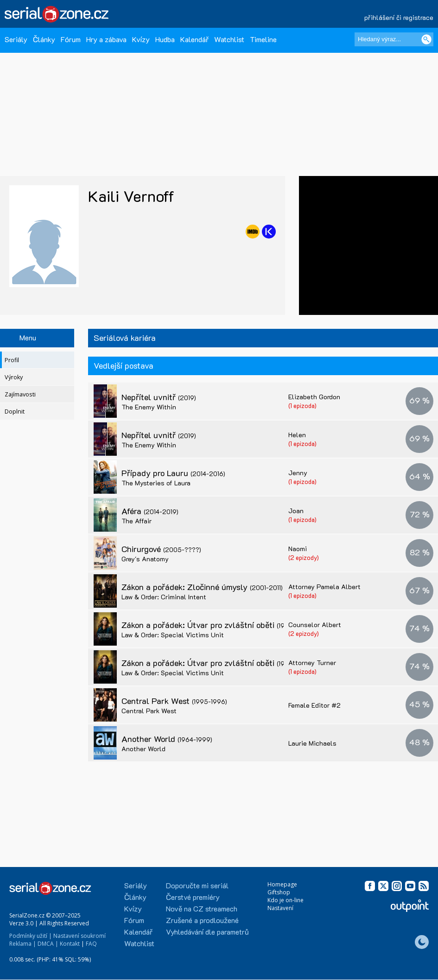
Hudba (165, 39)
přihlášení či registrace (399, 17)
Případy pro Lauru (173, 473)
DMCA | (48, 944)
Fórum (71, 39)
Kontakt (70, 944)
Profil (12, 360)
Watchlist (229, 39)
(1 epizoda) (302, 405)
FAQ (91, 944)
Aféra (150, 511)
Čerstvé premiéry (193, 897)
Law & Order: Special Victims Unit (173, 635)
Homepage (282, 884)
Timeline (263, 39)
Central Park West (174, 701)
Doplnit (15, 411)
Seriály (16, 39)
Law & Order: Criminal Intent (164, 597)
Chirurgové (161, 549)
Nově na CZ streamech (202, 908)
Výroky (14, 377)
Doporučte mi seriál (197, 885)
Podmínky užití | (31, 936)
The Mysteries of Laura (156, 483)
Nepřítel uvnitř (159, 397)
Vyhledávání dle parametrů (207, 932)
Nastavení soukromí (79, 936)
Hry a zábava (106, 39)
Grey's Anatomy (145, 559)
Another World (167, 739)
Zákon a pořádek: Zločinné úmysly (202, 587)
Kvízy (141, 39)
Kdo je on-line (286, 900)
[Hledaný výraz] (394, 39)
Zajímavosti (20, 394)
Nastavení (280, 908)
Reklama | (23, 944)
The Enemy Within (149, 407)
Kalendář (194, 39)
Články (44, 39)
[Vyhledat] (426, 39)
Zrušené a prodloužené (202, 920)
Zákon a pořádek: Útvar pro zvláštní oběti (217, 625)
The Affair (136, 521)
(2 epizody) (304, 557)
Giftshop (279, 892)
